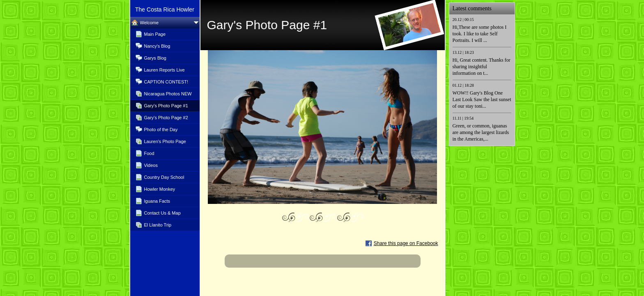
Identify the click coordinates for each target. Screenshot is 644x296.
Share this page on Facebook (406, 243)
